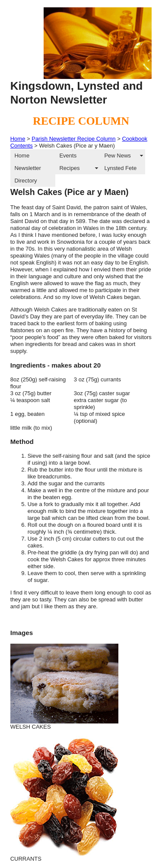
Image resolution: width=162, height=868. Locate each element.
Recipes (69, 168)
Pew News (117, 156)
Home (18, 139)
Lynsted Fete (120, 168)
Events (68, 156)
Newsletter (27, 168)
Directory (25, 181)
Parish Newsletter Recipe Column (73, 139)
